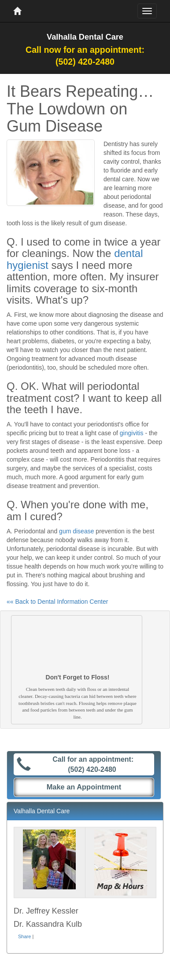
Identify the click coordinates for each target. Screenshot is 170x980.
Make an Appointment (84, 787)
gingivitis (132, 433)
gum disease (76, 531)
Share (24, 936)
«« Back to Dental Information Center (57, 602)
